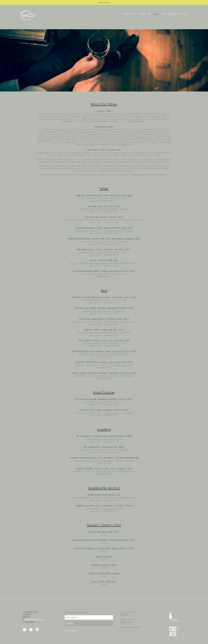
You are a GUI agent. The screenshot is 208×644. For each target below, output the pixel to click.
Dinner (142, 14)
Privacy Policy (71, 631)
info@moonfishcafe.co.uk (34, 620)
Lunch (134, 14)
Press (163, 14)
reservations (104, 2)
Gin (149, 14)
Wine (156, 14)
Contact (183, 14)
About (126, 14)
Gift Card (173, 14)
